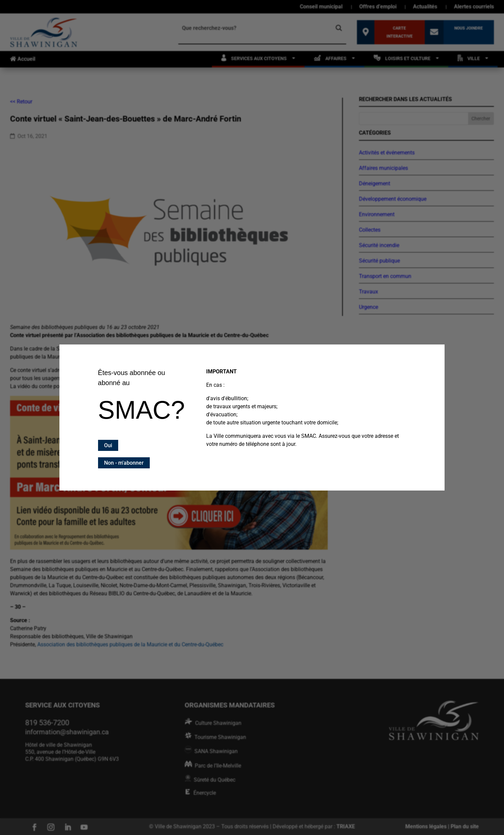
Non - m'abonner (124, 463)
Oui (108, 445)
